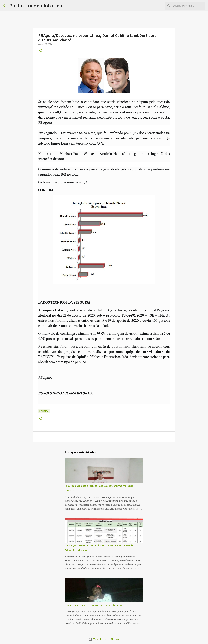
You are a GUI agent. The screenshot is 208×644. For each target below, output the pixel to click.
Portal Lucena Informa (36, 6)
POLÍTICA (44, 411)
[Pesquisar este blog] (188, 6)
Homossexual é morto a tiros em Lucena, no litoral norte (95, 605)
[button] (40, 51)
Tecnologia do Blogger (104, 639)
